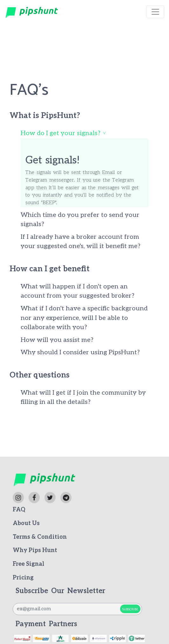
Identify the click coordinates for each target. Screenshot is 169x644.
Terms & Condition (40, 537)
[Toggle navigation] (155, 12)
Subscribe (130, 609)
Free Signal (28, 564)
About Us (26, 523)
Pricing (23, 578)
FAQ (19, 510)
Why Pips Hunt (35, 550)
